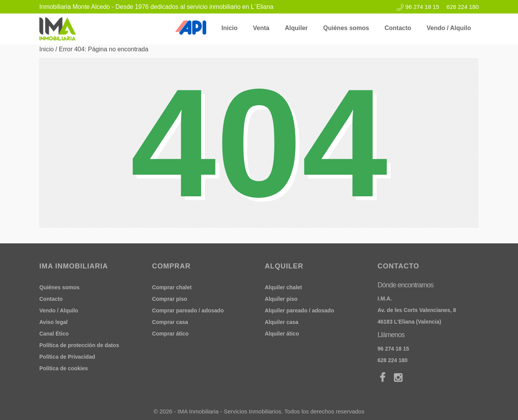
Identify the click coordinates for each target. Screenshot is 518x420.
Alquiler (296, 28)
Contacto (398, 28)
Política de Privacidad (67, 357)
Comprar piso (170, 299)
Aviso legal (53, 322)
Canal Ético (54, 334)
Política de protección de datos (79, 345)
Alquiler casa (282, 322)
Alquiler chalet (283, 287)
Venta (261, 28)
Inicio (230, 28)
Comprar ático (171, 334)
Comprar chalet (172, 287)
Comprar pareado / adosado (188, 310)
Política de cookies (64, 368)
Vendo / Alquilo (449, 28)
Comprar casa (170, 322)
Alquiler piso (281, 299)
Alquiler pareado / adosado (299, 310)
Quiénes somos (346, 28)
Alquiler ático (282, 334)
